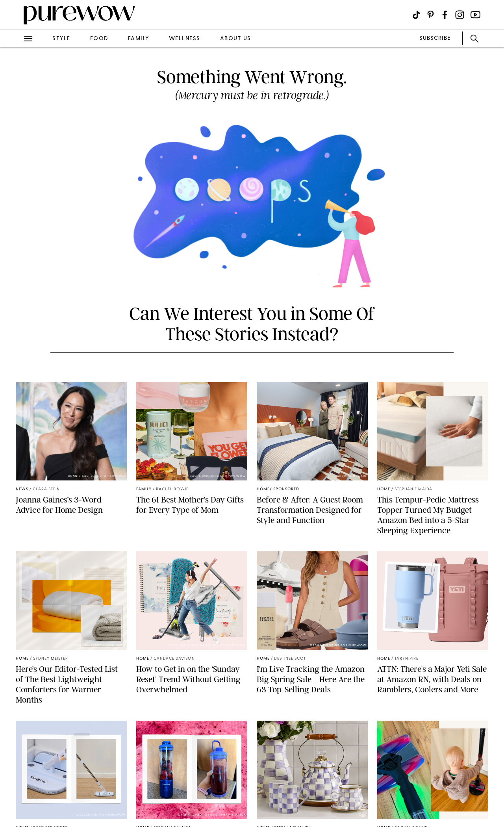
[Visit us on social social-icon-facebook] (445, 15)
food (99, 39)
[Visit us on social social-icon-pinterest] (431, 15)
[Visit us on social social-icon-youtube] (475, 15)
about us (236, 39)
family (139, 39)
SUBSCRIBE (435, 38)
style (61, 39)
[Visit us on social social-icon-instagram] (460, 15)
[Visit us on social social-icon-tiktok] (416, 15)
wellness (185, 39)
